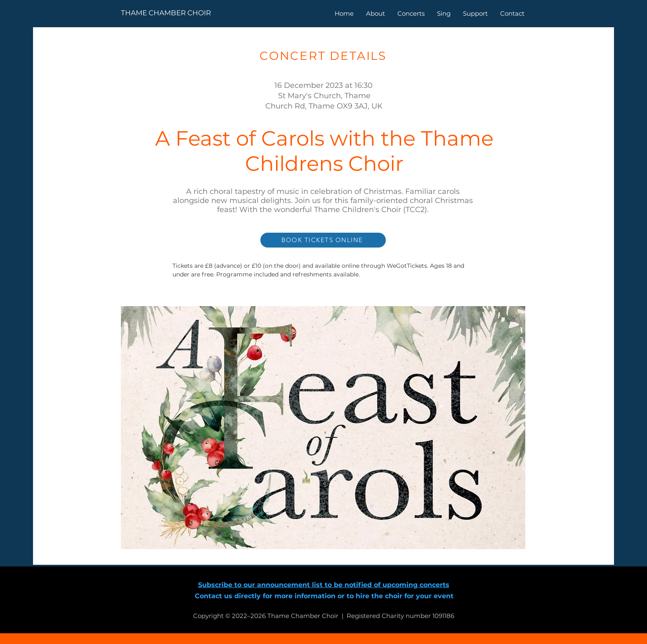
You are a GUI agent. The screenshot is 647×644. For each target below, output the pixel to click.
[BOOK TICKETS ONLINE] (323, 240)
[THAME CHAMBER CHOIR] (181, 13)
